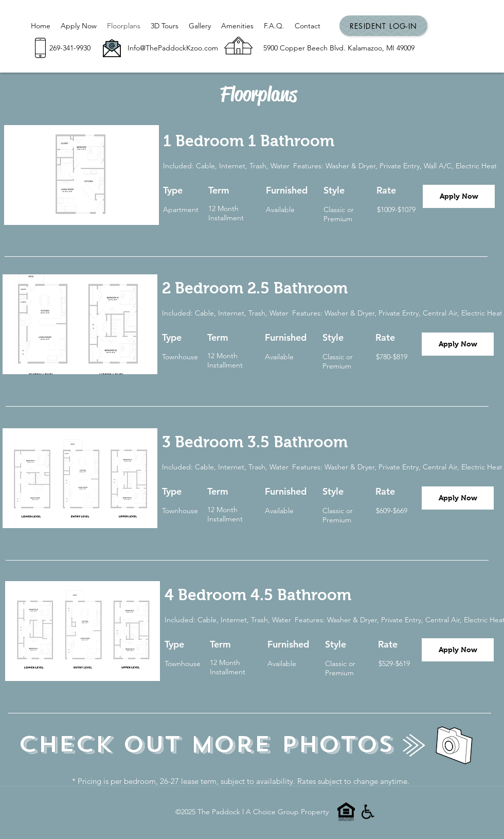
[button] (82, 175)
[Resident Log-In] (383, 26)
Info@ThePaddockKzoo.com (173, 48)
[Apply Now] (459, 196)
